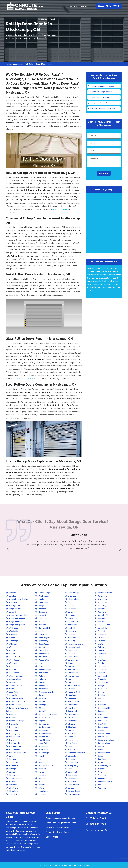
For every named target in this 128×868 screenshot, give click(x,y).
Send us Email (98, 824)
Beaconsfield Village (107, 740)
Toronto (12, 689)
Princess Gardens (47, 654)
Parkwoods (44, 673)
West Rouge (14, 660)
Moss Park (44, 743)
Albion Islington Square (108, 781)
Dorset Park (103, 602)
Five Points (73, 743)
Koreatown (73, 625)
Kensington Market (76, 644)
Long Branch (44, 791)
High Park (72, 695)
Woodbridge (14, 631)
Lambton (72, 615)
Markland (43, 775)
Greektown (73, 718)
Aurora (101, 762)
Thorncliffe (14, 724)
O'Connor (43, 708)
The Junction (15, 737)
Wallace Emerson (17, 676)
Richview (43, 625)
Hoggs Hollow (74, 686)
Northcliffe (43, 711)
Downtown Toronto (106, 593)
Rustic (41, 599)
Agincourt (102, 788)
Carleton (101, 673)
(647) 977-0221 (109, 6)
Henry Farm (73, 698)
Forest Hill (73, 737)
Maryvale (43, 769)
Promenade (44, 650)
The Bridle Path (16, 746)
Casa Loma (103, 670)
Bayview (102, 746)
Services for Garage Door (76, 6)
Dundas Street (74, 791)
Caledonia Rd (104, 676)
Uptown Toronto (16, 686)
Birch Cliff (102, 724)
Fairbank (72, 749)
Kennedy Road (75, 647)
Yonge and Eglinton (17, 625)
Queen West (44, 644)
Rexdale (42, 631)
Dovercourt (103, 599)
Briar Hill (102, 698)
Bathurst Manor (104, 753)
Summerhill (14, 765)
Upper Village (15, 692)
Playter (42, 663)
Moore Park (44, 749)
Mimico (42, 759)
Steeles (13, 772)
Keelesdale (73, 650)
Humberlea (73, 679)
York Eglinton (15, 606)
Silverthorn (14, 788)
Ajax (100, 785)
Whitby (12, 647)
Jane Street (73, 657)
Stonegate (14, 769)
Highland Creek (75, 692)
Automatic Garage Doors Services (103, 86)
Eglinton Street (75, 772)
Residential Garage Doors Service (103, 109)
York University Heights (19, 599)
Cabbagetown (104, 682)
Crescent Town (104, 625)
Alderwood (103, 778)
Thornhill (13, 718)
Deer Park (102, 612)
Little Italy (73, 596)
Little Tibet (43, 794)
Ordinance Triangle (47, 692)
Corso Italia (103, 628)
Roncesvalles (45, 612)
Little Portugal (74, 593)
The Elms (13, 740)
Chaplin (101, 663)
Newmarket (44, 730)
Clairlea (101, 650)
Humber (72, 682)
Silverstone (14, 791)
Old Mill (42, 695)
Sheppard (13, 794)
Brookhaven (103, 689)
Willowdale (14, 644)
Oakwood (43, 698)
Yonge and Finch (16, 622)
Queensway (44, 641)
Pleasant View (45, 660)
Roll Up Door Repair (47, 19)
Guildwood (73, 711)
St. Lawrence (15, 775)
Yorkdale (13, 596)
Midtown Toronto (46, 765)
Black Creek (103, 721)
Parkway (42, 676)
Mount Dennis (45, 740)
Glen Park (72, 727)
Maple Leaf (44, 781)
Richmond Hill (45, 628)
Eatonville (72, 778)
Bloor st (101, 714)
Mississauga (19, 64)
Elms (70, 769)
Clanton (101, 644)
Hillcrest (72, 689)
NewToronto (44, 724)
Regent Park (44, 634)
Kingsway (72, 631)
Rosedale (43, 609)
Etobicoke (73, 756)
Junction (72, 654)
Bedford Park (104, 737)
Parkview (43, 679)
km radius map (104, 223)
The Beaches (15, 749)
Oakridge (43, 705)
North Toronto (45, 718)
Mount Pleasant (46, 733)
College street (104, 634)
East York (72, 781)
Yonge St (13, 612)
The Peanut (14, 730)
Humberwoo (74, 673)
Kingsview (73, 634)
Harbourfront (74, 702)
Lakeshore (73, 618)
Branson (101, 702)
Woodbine (14, 634)
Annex (101, 772)
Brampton (102, 705)
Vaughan (13, 682)
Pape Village (44, 686)
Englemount (73, 762)
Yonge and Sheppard (18, 618)
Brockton (102, 692)
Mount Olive (44, 737)
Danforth (102, 622)
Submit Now (104, 174)
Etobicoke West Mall (77, 753)
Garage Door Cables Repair (101, 98)
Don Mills (102, 609)
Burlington (102, 686)
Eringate (72, 759)
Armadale (102, 769)
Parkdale (43, 682)
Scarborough (44, 596)
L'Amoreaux (73, 622)
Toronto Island (15, 705)
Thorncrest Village (17, 721)
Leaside (72, 606)
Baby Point (103, 759)
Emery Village (74, 765)
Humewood (73, 670)
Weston (12, 654)
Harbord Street (75, 705)
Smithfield (14, 785)
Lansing (72, 612)
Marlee (42, 772)
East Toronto (74, 785)
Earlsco (71, 788)
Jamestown (73, 660)
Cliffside (102, 638)
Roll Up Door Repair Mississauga (41, 64)
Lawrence (72, 609)
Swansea (13, 756)
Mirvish (42, 756)
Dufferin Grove (75, 794)
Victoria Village (16, 679)
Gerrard (71, 730)
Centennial (102, 666)
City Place (102, 654)
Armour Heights (105, 765)
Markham (43, 778)
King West (73, 638)
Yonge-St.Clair (15, 609)
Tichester (13, 714)
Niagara (42, 721)
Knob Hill (72, 628)
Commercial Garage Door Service (103, 92)
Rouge (42, 606)
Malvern (42, 785)
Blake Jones (103, 718)
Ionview (72, 666)
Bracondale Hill (104, 708)
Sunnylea (13, 759)
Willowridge (14, 641)
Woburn (12, 638)
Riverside (43, 618)
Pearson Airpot (45, 670)
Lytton (41, 788)
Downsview (103, 596)
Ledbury (72, 602)
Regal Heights (45, 638)
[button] (10, 549)
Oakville (42, 702)
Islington (72, 663)
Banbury (101, 756)
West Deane (14, 673)
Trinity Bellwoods (17, 698)
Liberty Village (75, 599)
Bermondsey (103, 727)
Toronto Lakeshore (17, 702)
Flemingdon (73, 740)
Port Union (43, 657)
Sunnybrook (14, 762)
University (13, 695)
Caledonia (102, 679)
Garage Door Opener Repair (101, 103)
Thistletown (14, 727)
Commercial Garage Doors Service (61, 823)
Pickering (43, 666)
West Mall (14, 663)
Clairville (102, 647)
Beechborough (104, 733)
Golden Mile (73, 721)
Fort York (72, 733)
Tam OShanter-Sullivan (19, 753)
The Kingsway (15, 733)
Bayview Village (105, 743)
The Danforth (15, 743)
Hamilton (72, 708)
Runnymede (44, 602)
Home (41, 6)
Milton (41, 762)
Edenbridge (73, 775)
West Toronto (15, 657)
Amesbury (102, 775)
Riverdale (43, 622)
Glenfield (72, 724)
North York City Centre (48, 714)
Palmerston (44, 689)
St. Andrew (14, 781)
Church (101, 657)
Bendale (101, 730)
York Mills (13, 602)
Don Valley (103, 606)
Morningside (44, 746)
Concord (101, 631)
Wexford (13, 650)
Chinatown (102, 660)
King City (72, 641)
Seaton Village (45, 593)
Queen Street (44, 647)
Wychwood (14, 628)
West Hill (13, 670)
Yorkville (13, 593)
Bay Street (102, 749)
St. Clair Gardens (16, 778)
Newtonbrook (45, 727)
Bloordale (102, 711)
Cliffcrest (102, 641)
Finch (71, 746)
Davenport (102, 618)
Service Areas (52, 837)
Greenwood (73, 714)
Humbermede (74, 676)
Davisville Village (105, 615)
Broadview (102, 695)
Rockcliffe (43, 615)
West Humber (15, 666)
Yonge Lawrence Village (20, 615)
